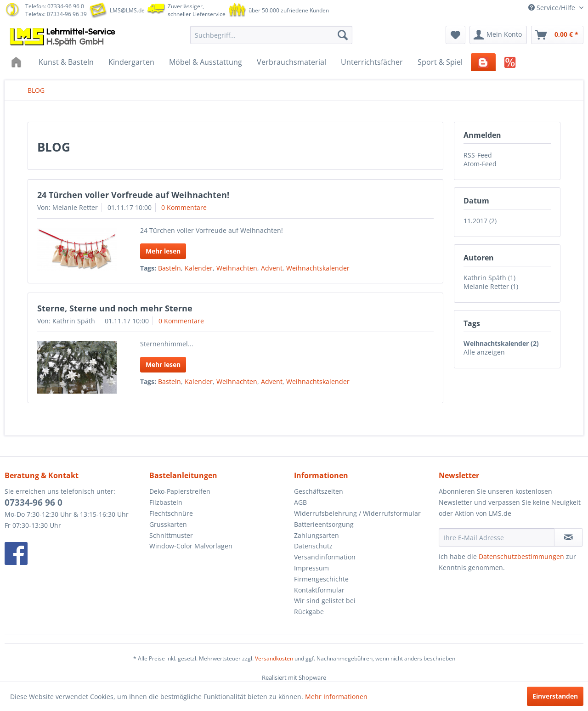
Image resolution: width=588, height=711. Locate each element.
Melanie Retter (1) (491, 286)
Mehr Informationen (336, 697)
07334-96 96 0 (34, 502)
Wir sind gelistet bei (325, 601)
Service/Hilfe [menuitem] (553, 8)
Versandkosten (274, 658)
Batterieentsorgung (324, 524)
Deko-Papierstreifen (180, 491)
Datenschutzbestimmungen (521, 556)
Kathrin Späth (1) (489, 278)
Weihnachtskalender (318, 268)
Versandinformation (325, 557)
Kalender (199, 268)
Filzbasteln (166, 502)
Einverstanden (555, 696)
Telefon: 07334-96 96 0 (55, 6)
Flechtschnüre (171, 513)
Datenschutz (313, 546)
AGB (300, 502)
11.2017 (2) (480, 221)
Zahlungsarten (317, 535)
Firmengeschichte (321, 579)
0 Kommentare (184, 207)
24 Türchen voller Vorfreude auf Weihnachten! (133, 195)
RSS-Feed (478, 155)
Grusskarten (168, 524)
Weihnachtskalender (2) (501, 343)
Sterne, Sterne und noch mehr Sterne (115, 308)
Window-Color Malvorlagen (191, 546)
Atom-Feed (480, 164)
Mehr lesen (163, 251)
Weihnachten (237, 268)
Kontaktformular (319, 590)
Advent (272, 268)
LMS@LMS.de (127, 10)
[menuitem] (271, 35)
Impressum (311, 568)
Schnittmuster (171, 535)
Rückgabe (309, 612)
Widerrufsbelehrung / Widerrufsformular (357, 513)
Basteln (170, 268)
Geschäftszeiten (319, 491)
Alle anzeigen (484, 352)
